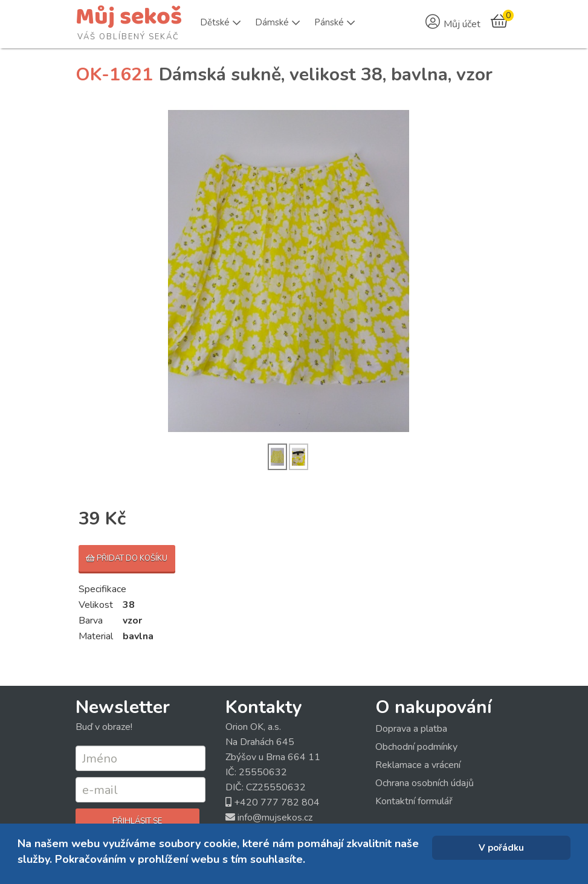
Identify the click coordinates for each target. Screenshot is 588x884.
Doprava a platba (411, 729)
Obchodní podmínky (416, 747)
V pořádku (501, 848)
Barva (91, 621)
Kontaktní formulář (414, 801)
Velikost (96, 605)
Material (96, 636)
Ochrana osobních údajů (425, 783)
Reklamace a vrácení (418, 765)
